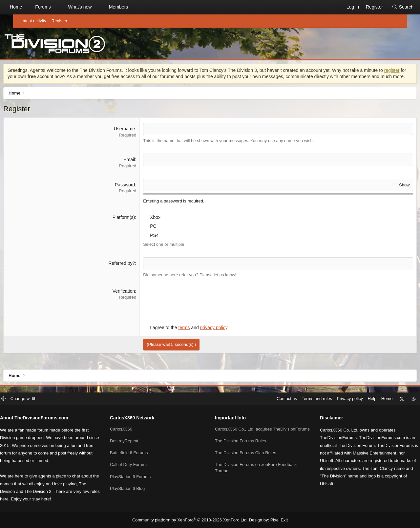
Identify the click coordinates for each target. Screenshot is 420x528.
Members (132, 7)
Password (130, 193)
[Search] (389, 7)
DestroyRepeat (132, 441)
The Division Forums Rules (241, 447)
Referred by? (127, 271)
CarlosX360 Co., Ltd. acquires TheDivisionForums (243, 432)
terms (189, 336)
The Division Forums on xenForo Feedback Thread (256, 474)
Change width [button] (40, 399)
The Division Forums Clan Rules (245, 459)
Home (29, 7)
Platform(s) (129, 225)
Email (134, 168)
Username (129, 137)
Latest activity (33, 21)
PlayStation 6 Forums (138, 477)
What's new (93, 7)
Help (356, 399)
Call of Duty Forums (137, 465)
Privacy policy (334, 399)
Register (59, 21)
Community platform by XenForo (191, 520)
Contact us (270, 399)
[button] (70, 7)
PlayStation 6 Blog (136, 489)
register (30, 78)
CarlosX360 (129, 429)
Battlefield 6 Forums (137, 453)
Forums (56, 7)
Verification (129, 299)
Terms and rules (301, 399)
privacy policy (219, 336)
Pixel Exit (274, 520)
